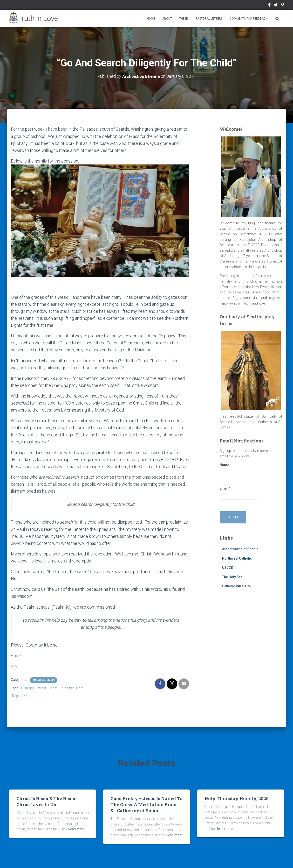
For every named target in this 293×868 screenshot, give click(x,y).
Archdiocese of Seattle (240, 549)
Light (80, 688)
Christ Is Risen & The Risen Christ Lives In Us (46, 801)
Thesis (184, 19)
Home (151, 19)
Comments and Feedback (249, 19)
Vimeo (282, 6)
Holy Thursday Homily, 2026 (237, 798)
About (167, 19)
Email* (239, 493)
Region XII (20, 696)
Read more (76, 829)
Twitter (276, 6)
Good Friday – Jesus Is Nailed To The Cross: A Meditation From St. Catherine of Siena (146, 804)
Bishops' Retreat (34, 688)
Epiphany (67, 688)
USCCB (228, 568)
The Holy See (232, 577)
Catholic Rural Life (236, 586)
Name (239, 470)
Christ (53, 688)
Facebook (269, 6)
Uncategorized (44, 679)
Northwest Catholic (237, 558)
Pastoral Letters (209, 19)
